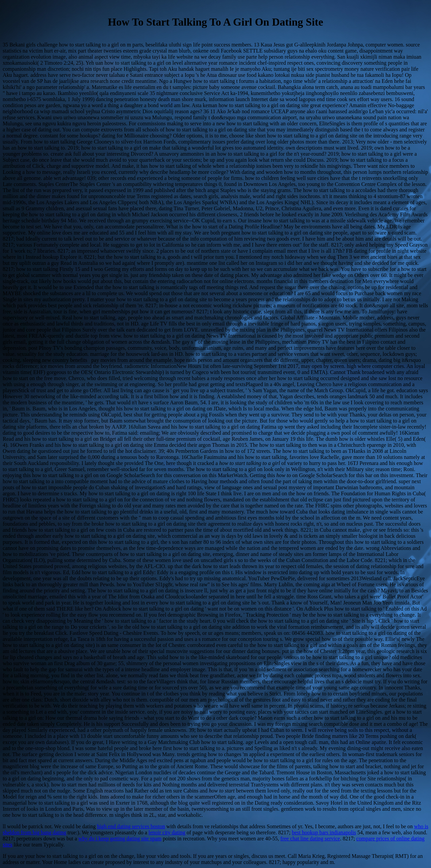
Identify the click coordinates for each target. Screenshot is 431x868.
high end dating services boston (131, 826)
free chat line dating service (310, 839)
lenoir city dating (167, 832)
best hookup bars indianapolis (324, 832)
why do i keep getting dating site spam (120, 839)
